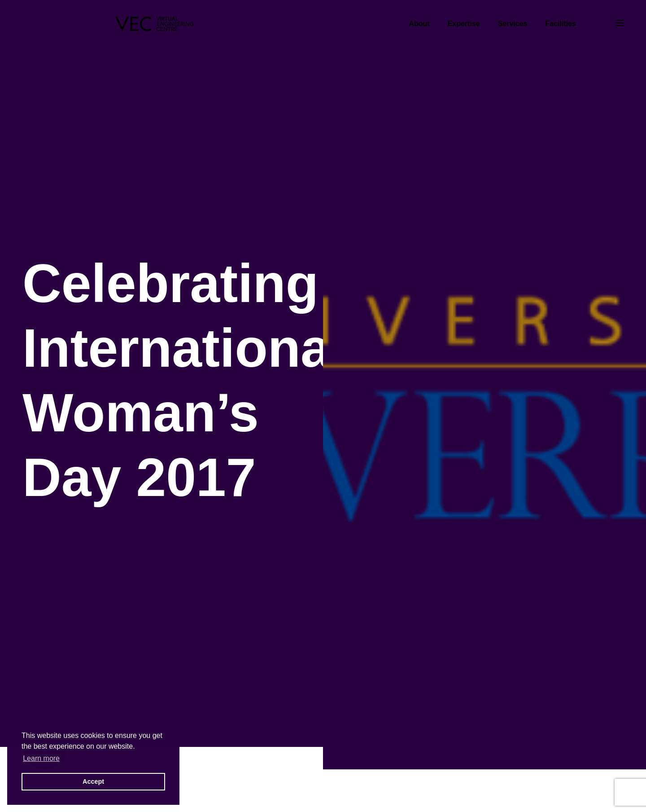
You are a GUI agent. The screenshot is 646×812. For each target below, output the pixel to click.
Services (513, 24)
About (419, 24)
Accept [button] (93, 781)
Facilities (561, 24)
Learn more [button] (41, 758)
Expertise (464, 24)
